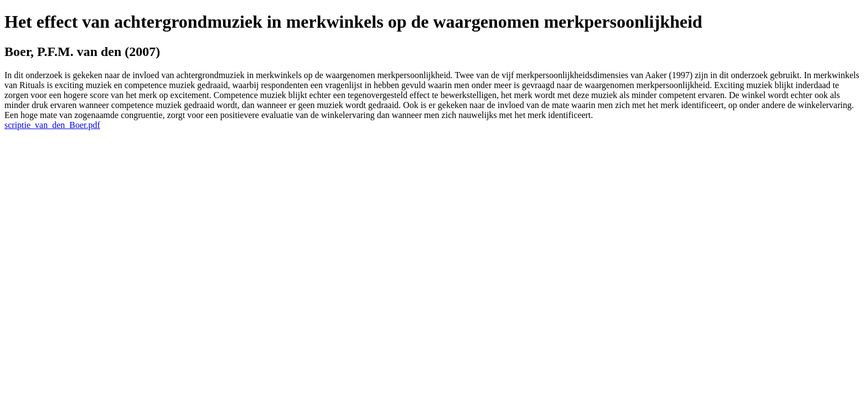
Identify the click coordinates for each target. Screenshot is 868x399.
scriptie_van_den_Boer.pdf (52, 125)
